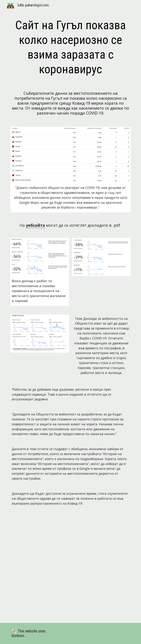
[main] (70, 47)
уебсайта (35, 225)
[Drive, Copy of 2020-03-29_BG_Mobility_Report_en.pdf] (70, 567)
